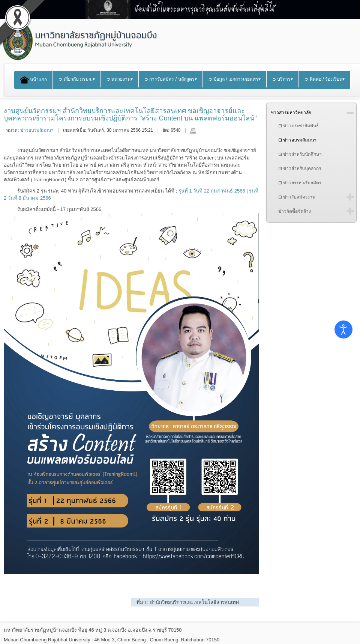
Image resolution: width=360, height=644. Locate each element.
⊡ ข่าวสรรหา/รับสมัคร (300, 183)
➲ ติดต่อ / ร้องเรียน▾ (325, 79)
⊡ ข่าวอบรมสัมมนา (297, 140)
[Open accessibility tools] (343, 330)
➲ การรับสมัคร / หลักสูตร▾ (171, 79)
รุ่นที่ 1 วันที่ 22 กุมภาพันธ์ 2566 (212, 191)
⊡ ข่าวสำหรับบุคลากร (300, 169)
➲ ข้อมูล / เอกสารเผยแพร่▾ (235, 79)
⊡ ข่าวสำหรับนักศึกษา (300, 154)
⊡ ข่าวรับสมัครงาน (297, 197)
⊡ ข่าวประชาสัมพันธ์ (298, 126)
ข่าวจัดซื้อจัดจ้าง (295, 211)
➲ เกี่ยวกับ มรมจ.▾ (76, 79)
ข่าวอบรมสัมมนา (37, 130)
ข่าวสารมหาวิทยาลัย (291, 113)
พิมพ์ (193, 131)
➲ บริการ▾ (283, 79)
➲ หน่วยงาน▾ (120, 79)
